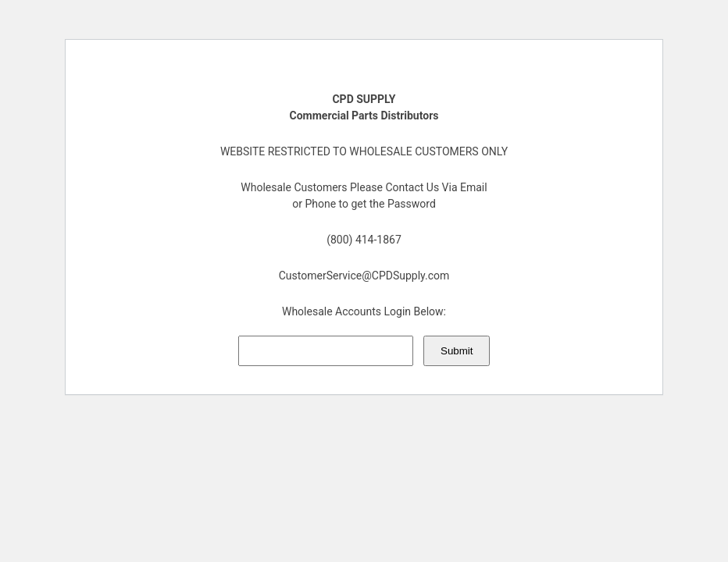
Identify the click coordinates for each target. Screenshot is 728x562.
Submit (457, 351)
